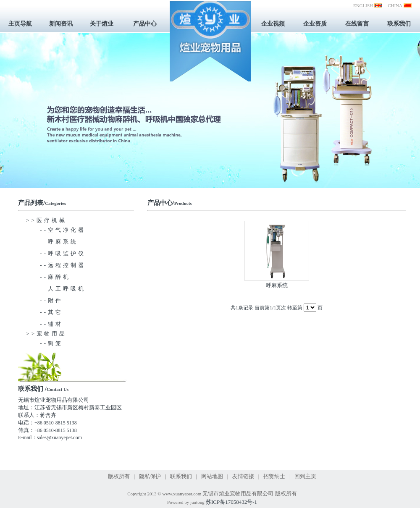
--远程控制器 (56, 265)
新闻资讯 (61, 24)
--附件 (45, 300)
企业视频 (273, 24)
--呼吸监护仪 (56, 253)
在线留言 (357, 24)
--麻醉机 (48, 277)
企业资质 (315, 24)
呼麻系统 (277, 285)
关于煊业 (102, 24)
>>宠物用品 (46, 334)
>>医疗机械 (46, 220)
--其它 (45, 312)
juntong (197, 502)
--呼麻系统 (52, 242)
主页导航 (20, 24)
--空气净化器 (56, 230)
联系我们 (399, 24)
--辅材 (45, 324)
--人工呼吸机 (56, 289)
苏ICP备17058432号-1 (231, 502)
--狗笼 (45, 343)
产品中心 (145, 24)
